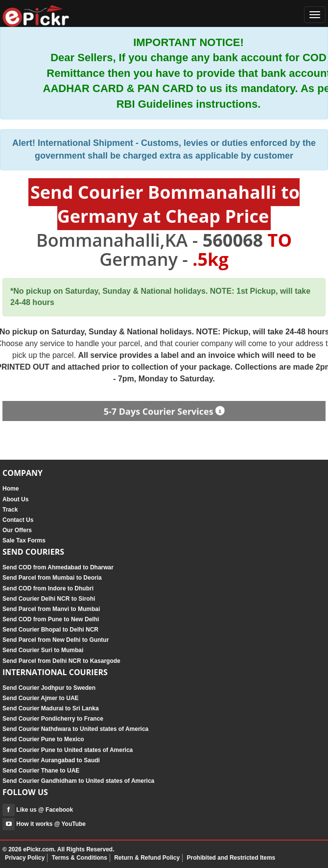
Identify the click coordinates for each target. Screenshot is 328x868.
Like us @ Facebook (38, 810)
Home (11, 489)
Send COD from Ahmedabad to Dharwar (58, 567)
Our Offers (17, 530)
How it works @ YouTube (44, 824)
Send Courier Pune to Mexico (43, 739)
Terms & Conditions (80, 858)
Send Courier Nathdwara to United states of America (75, 729)
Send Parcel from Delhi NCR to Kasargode (61, 661)
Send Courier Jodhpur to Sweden (49, 688)
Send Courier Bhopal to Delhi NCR (50, 630)
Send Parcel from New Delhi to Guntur (56, 640)
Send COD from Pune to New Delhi (51, 619)
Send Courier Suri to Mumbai (43, 650)
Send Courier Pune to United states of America (68, 750)
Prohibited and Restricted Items (231, 858)
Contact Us (18, 520)
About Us (15, 499)
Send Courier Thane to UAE (41, 771)
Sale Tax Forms (24, 540)
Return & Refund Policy (147, 858)
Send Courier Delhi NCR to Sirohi (49, 599)
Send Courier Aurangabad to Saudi (51, 760)
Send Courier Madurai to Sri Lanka (51, 708)
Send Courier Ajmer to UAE (41, 698)
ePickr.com (38, 849)
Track (10, 510)
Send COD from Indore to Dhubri (48, 588)
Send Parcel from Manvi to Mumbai (51, 609)
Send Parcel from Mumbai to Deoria (52, 578)
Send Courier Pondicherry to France (53, 719)
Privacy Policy (25, 858)
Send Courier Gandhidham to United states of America (78, 781)
